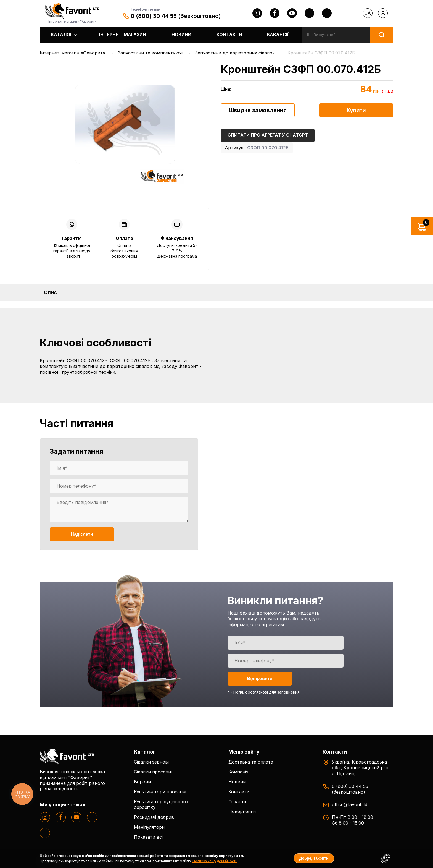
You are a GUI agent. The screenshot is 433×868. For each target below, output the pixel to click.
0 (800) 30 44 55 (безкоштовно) (176, 16)
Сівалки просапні (153, 772)
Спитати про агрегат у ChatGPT (268, 135)
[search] (336, 35)
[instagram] (257, 13)
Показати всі (148, 837)
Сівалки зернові (151, 762)
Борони (142, 782)
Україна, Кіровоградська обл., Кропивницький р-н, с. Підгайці (361, 768)
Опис (50, 292)
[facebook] (275, 13)
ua (368, 13)
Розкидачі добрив (154, 817)
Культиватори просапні (160, 792)
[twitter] (309, 13)
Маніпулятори (149, 827)
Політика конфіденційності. (215, 861)
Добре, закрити (314, 858)
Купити (356, 110)
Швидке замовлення (258, 110)
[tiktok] (327, 13)
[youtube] (292, 13)
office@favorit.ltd (350, 804)
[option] (124, 124)
